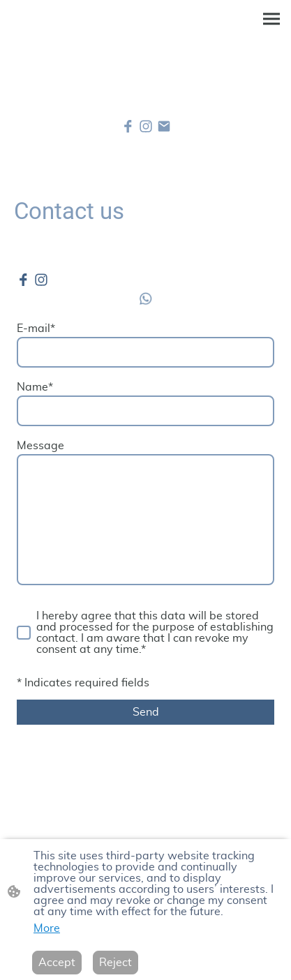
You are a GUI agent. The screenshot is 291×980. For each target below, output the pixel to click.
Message (40, 446)
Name (35, 387)
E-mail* (36, 329)
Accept (57, 963)
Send (146, 712)
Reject (115, 963)
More (47, 928)
